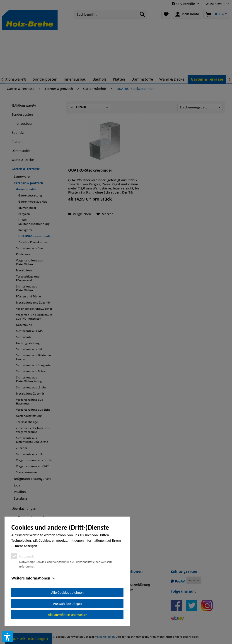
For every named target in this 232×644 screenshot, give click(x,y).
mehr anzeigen (26, 546)
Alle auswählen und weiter (68, 615)
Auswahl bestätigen (67, 604)
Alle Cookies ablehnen (67, 593)
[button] (7, 637)
